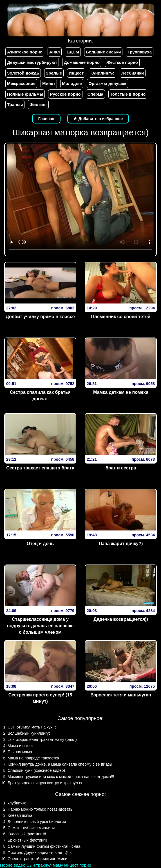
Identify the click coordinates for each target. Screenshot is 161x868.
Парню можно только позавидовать (40, 809)
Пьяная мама (20, 752)
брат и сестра (121, 468)
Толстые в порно (128, 94)
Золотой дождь (23, 73)
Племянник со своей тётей (121, 317)
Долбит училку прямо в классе (40, 317)
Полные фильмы (25, 94)
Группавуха (140, 52)
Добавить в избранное (98, 119)
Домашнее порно (82, 62)
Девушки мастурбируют (32, 62)
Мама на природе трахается (33, 758)
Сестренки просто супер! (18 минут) (40, 698)
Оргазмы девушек (107, 83)
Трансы (15, 104)
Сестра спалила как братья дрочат (40, 395)
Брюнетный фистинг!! (27, 840)
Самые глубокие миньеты (31, 828)
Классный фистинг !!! (27, 834)
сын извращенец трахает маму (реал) (42, 739)
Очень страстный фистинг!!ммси (37, 859)
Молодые (72, 83)
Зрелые (54, 73)
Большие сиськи (103, 52)
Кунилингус (102, 73)
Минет (49, 83)
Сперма (95, 94)
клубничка (17, 803)
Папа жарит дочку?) (121, 544)
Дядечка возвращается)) (121, 619)
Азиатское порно (25, 52)
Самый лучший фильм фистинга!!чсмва (44, 846)
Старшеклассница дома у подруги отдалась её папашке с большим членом (40, 626)
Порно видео (13, 865)
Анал (55, 52)
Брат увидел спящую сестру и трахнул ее (45, 783)
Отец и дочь (40, 544)
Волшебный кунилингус (29, 733)
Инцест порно (78, 865)
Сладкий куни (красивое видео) (36, 770)
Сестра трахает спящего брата (40, 468)
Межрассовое (21, 83)
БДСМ (73, 52)
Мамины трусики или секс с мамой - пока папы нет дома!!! (61, 777)
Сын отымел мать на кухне (32, 727)
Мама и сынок (20, 746)
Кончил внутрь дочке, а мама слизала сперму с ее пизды (60, 764)
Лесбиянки (133, 73)
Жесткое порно (122, 62)
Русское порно (65, 94)
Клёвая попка (20, 815)
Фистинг (38, 104)
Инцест (76, 73)
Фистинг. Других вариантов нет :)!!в (40, 853)
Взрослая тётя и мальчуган (121, 695)
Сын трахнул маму (45, 865)
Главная (46, 119)
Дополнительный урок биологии (37, 822)
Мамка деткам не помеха (121, 392)
